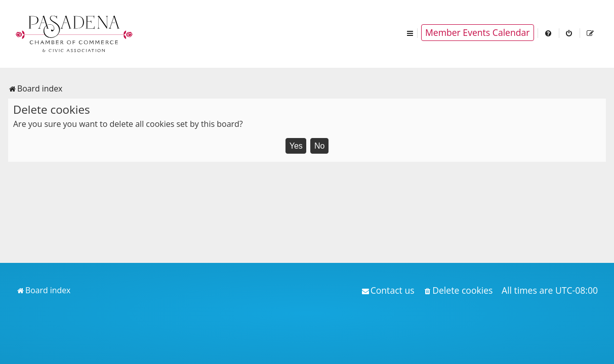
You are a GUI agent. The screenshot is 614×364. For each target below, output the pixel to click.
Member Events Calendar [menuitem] (478, 32)
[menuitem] (549, 33)
